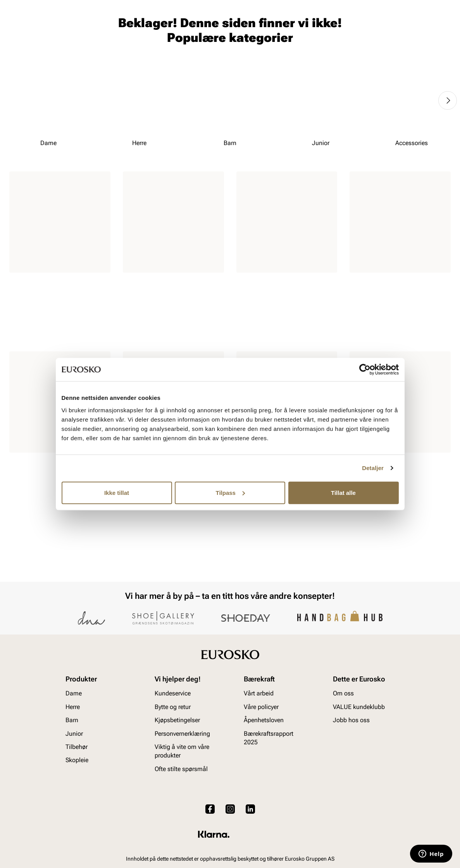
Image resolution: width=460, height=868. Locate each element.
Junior (98, 51)
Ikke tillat (117, 492)
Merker (332, 51)
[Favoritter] (406, 29)
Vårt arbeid (259, 694)
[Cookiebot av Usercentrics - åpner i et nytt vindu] (365, 370)
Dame (17, 51)
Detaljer (373, 468)
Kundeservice (173, 694)
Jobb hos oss (351, 720)
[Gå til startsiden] (44, 28)
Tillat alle (343, 492)
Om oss (343, 694)
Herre (43, 51)
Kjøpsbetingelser (177, 720)
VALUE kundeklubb (425, 51)
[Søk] (291, 28)
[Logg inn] (376, 29)
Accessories (136, 51)
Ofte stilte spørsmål (181, 769)
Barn (70, 51)
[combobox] (202, 28)
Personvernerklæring (182, 734)
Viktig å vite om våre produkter (182, 751)
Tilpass (230, 492)
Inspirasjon (371, 51)
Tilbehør (77, 747)
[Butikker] (348, 29)
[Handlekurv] (438, 29)
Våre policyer (261, 707)
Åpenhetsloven (264, 720)
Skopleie (176, 51)
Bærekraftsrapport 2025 (269, 738)
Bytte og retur (173, 707)
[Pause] (444, 6)
